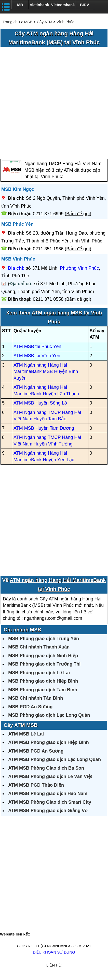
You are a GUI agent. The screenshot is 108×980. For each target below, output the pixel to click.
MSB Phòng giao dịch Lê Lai (39, 673)
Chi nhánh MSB (22, 630)
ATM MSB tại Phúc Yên (37, 347)
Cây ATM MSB (21, 725)
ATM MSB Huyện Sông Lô (40, 403)
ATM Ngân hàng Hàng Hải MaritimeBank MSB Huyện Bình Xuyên (46, 372)
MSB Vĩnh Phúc (18, 259)
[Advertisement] (54, 103)
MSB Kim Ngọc (18, 189)
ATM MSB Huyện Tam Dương (44, 428)
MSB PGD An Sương (30, 707)
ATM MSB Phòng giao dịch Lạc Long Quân (55, 759)
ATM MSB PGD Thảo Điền (36, 785)
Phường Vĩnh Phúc (79, 268)
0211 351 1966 (48, 249)
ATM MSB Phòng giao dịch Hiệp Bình (49, 742)
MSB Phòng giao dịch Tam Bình (43, 690)
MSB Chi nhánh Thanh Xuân (39, 647)
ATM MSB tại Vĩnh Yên (37, 356)
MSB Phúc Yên (17, 224)
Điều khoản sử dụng (54, 952)
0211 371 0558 (48, 299)
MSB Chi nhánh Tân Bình (36, 698)
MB (20, 5)
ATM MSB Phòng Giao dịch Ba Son (46, 768)
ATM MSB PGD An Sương (36, 751)
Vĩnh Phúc (65, 22)
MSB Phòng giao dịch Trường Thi (44, 664)
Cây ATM (44, 22)
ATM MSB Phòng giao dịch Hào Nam (48, 794)
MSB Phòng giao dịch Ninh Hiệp (43, 656)
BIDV (85, 5)
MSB (28, 22)
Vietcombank (63, 5)
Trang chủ (11, 22)
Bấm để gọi (78, 214)
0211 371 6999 (48, 214)
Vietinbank (39, 5)
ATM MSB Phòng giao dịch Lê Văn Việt (50, 776)
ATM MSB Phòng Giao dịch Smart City (50, 802)
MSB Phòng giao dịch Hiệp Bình (43, 681)
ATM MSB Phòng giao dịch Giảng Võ (48, 811)
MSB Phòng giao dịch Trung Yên (44, 639)
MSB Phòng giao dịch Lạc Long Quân (49, 715)
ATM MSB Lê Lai (26, 734)
